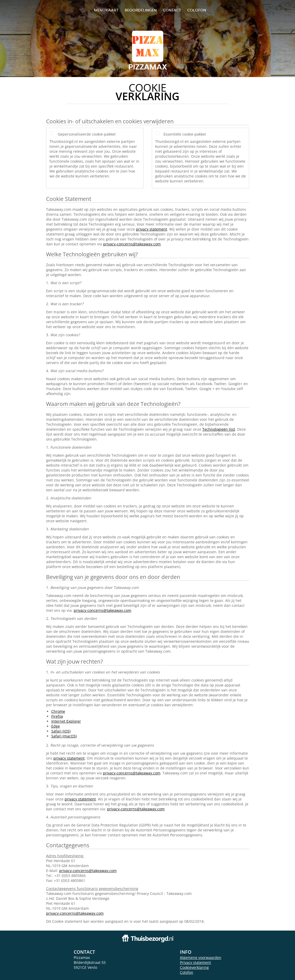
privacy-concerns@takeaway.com (132, 244)
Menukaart (106, 10)
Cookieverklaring (194, 967)
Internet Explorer (66, 721)
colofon (197, 10)
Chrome (58, 711)
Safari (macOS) (64, 736)
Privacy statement (195, 962)
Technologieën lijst (219, 429)
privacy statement (152, 229)
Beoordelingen (141, 10)
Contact (172, 10)
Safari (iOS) (61, 731)
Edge (56, 726)
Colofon (187, 972)
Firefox (57, 716)
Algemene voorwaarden (201, 957)
